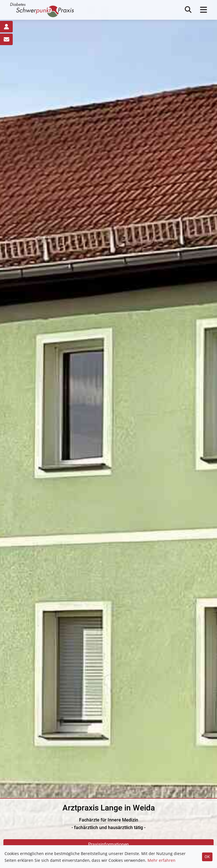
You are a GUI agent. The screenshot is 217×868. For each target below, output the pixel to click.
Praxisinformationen (108, 844)
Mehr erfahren (161, 860)
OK (207, 857)
